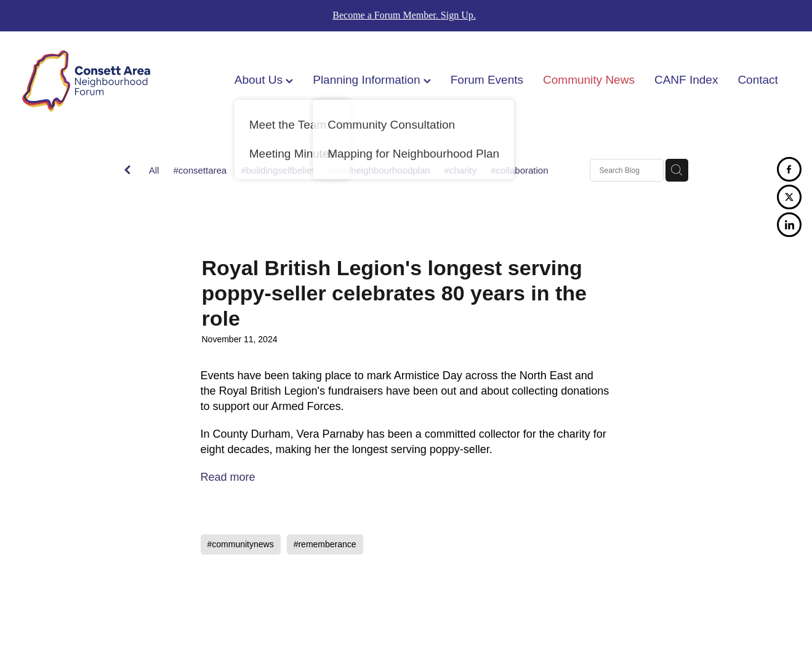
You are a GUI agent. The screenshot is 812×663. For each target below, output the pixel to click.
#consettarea (200, 170)
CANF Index (686, 80)
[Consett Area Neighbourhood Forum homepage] (98, 81)
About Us (264, 80)
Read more (228, 477)
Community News (589, 80)
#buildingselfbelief (277, 170)
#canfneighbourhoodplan (379, 170)
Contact (758, 80)
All (154, 170)
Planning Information (372, 80)
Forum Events (487, 80)
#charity (461, 170)
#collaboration (519, 170)
